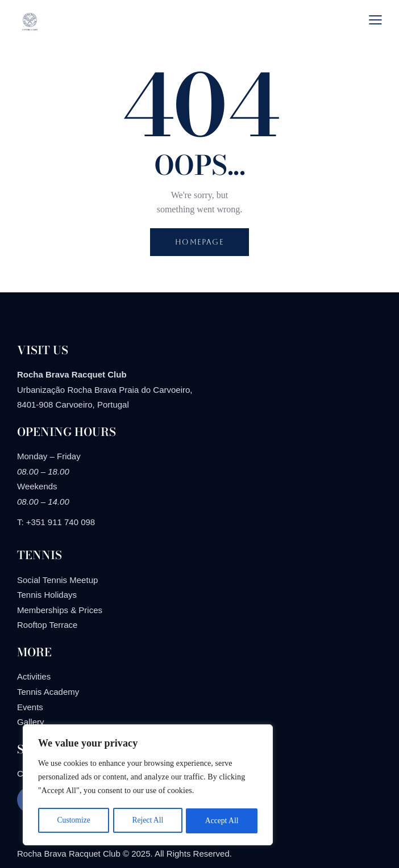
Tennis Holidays (47, 595)
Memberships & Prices (60, 610)
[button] (375, 20)
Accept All (222, 821)
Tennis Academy (48, 692)
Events (30, 707)
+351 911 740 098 (61, 522)
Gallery (31, 722)
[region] (148, 786)
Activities (34, 676)
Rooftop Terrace (47, 625)
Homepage (199, 242)
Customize (73, 821)
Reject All (148, 821)
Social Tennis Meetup (57, 580)
